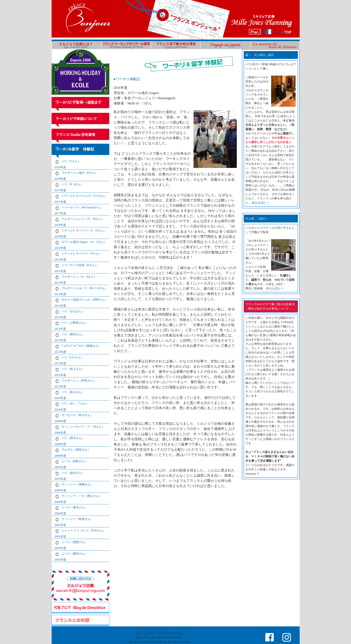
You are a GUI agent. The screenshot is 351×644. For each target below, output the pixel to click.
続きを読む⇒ (260, 203)
